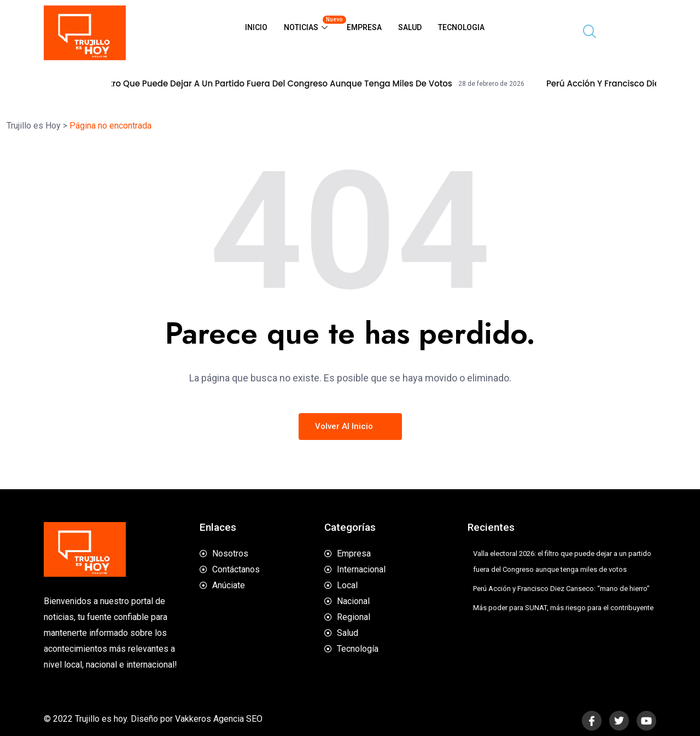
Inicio (256, 27)
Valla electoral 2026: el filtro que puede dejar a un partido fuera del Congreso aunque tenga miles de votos (299, 84)
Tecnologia (461, 27)
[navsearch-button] (585, 33)
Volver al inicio (350, 426)
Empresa (364, 27)
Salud (410, 27)
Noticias (311, 23)
